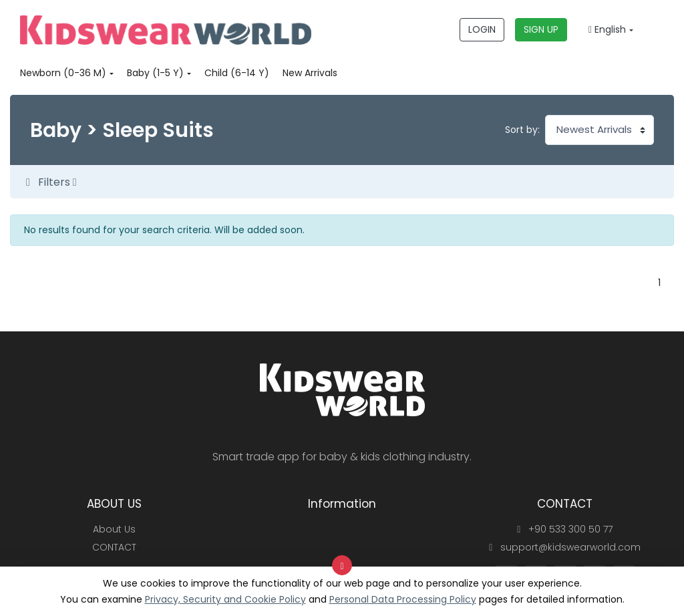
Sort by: (522, 130)
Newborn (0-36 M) (63, 73)
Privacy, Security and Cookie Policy (225, 599)
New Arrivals (310, 73)
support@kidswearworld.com (565, 547)
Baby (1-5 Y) (155, 73)
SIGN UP (541, 29)
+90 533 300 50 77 (565, 529)
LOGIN (482, 29)
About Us (114, 529)
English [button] (607, 29)
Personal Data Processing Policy (403, 599)
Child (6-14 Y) (237, 73)
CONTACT (114, 547)
